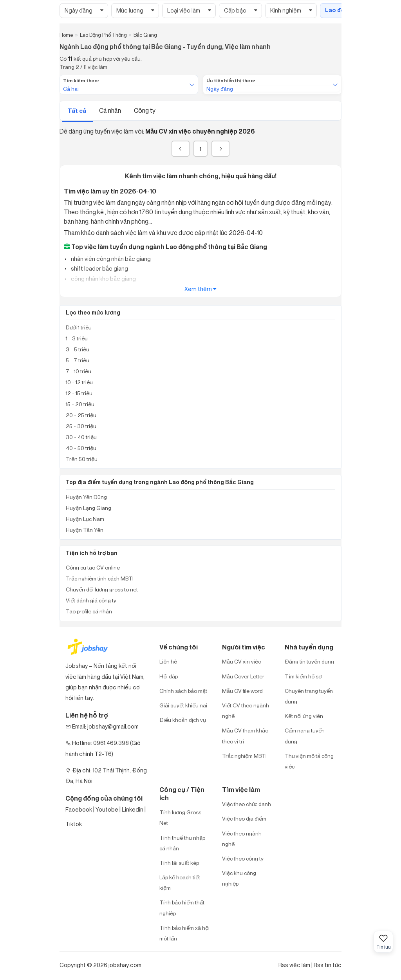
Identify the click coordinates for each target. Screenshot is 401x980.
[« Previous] (181, 149)
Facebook (79, 809)
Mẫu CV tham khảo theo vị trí (245, 736)
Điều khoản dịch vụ (183, 720)
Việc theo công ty (243, 858)
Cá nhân (111, 110)
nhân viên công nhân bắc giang (110, 259)
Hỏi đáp (169, 676)
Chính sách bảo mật (183, 691)
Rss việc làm (294, 965)
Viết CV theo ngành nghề (246, 711)
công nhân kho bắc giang (103, 279)
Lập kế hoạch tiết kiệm (180, 882)
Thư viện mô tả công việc (309, 761)
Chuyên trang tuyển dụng (309, 696)
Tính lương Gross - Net (182, 817)
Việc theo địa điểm (244, 818)
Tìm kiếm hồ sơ (303, 676)
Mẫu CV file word (242, 691)
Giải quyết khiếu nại (183, 705)
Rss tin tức (328, 965)
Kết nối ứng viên (304, 716)
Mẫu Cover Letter (243, 676)
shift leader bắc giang (99, 269)
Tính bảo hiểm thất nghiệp (182, 908)
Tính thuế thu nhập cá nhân (182, 843)
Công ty (145, 110)
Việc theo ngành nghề (242, 839)
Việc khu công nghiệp (239, 878)
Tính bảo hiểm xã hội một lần (184, 933)
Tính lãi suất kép (179, 863)
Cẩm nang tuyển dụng (305, 736)
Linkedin (133, 809)
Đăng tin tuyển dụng (309, 661)
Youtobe (107, 809)
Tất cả (78, 111)
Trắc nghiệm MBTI (244, 756)
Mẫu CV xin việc (241, 661)
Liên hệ (168, 661)
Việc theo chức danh (247, 804)
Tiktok (74, 824)
